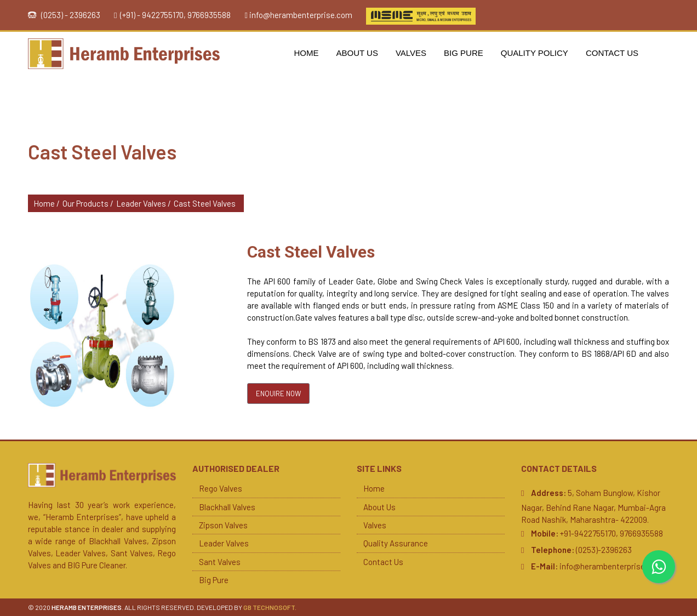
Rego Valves (221, 488)
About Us (357, 53)
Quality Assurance (396, 543)
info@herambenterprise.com (301, 15)
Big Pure (464, 53)
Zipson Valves (223, 525)
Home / (47, 203)
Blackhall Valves (227, 507)
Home (307, 53)
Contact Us (612, 53)
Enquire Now (278, 393)
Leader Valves (224, 543)
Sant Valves (220, 562)
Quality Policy (535, 53)
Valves (411, 53)
